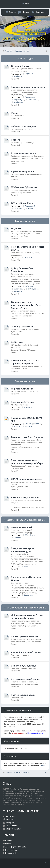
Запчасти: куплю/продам (24, 666)
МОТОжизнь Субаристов (24, 187)
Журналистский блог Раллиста (27, 437)
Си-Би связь (17, 342)
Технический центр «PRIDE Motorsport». (19, 291)
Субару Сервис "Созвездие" (30, 286)
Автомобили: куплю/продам (26, 652)
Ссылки (12, 12)
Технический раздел (25, 221)
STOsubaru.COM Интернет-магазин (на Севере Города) (30, 535)
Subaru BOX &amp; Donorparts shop (19, 289)
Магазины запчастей (22, 527)
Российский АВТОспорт (23, 402)
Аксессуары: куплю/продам (26, 679)
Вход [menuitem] (27, 4)
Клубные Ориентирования (19, 102)
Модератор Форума (35, 733)
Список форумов (22, 773)
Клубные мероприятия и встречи (28, 87)
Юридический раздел (22, 171)
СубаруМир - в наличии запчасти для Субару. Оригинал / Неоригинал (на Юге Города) (19, 538)
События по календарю (23, 126)
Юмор (14, 113)
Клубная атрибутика (19, 76)
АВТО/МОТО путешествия (25, 497)
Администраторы (19, 733)
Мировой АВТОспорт (22, 389)
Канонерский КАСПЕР (29, 595)
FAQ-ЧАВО (17, 229)
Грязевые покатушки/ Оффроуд (33, 100)
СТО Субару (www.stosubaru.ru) (33, 289)
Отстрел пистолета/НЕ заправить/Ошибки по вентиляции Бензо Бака (29, 257)
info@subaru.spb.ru (14, 829)
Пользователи (11, 850)
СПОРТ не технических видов (26, 479)
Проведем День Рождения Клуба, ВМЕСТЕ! (30, 97)
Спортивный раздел (25, 381)
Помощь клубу (11, 853)
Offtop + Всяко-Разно (22, 203)
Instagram (10, 823)
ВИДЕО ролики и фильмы (29, 407)
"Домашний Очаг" (19, 209)
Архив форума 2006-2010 (16, 847)
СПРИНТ (38, 424)
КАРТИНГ (29, 426)
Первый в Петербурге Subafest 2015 (30, 74)
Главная (40, 12)
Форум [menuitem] (26, 12)
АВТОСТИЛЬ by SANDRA (29, 566)
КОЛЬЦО (18, 426)
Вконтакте (10, 816)
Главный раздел (25, 59)
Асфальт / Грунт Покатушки (19, 100)
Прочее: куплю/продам (23, 695)
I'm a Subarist (11, 826)
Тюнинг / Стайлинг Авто (24, 326)
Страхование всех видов (24, 153)
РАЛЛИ (28, 424)
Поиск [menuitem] (46, 51)
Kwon (43, 766)
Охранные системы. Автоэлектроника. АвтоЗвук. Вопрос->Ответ (26, 305)
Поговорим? (30, 206)
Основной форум (20, 66)
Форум (8, 844)
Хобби (31, 209)
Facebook (10, 820)
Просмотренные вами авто (25, 636)
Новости (15, 140)
